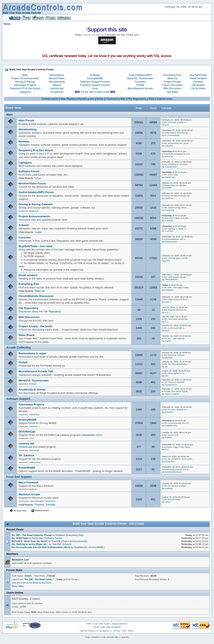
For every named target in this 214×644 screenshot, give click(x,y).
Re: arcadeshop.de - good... (177, 143)
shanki (168, 341)
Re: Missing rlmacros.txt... (176, 310)
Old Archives (198, 88)
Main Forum (26, 120)
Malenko (169, 146)
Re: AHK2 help (171, 175)
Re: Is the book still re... (175, 328)
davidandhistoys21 (173, 472)
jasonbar (169, 358)
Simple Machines (120, 624)
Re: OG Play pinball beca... (177, 364)
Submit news (164, 99)
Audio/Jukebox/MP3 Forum (36, 192)
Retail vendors (28, 275)
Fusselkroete (171, 167)
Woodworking (57, 82)
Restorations (57, 75)
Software (95, 75)
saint (167, 330)
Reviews (198, 82)
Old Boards (198, 85)
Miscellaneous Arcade (140, 88)
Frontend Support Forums (95, 85)
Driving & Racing (25, 82)
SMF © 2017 (105, 624)
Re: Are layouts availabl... (176, 486)
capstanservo (171, 385)
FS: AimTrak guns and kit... (176, 258)
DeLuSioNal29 (37, 501)
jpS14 (167, 261)
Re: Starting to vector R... (176, 229)
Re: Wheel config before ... (176, 208)
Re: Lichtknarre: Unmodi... (176, 164)
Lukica (168, 502)
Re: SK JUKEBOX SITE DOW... (179, 459)
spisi (167, 125)
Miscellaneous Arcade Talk (36, 371)
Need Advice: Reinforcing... (177, 133)
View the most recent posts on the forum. (32, 583)
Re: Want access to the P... (176, 299)
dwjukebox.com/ (92, 435)
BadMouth (34, 211)
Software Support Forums (95, 82)
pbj (166, 367)
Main (25, 75)
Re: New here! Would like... (177, 319)
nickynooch (50, 501)
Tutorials (50, 505)
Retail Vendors (198, 78)
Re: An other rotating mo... (176, 409)
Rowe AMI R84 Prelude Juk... (178, 196)
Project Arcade (172, 82)
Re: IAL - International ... (175, 338)
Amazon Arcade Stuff (94, 35)
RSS (152, 99)
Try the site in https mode (95, 92)
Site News (172, 92)
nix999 (23, 607)
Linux (95, 88)
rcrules (15, 607)
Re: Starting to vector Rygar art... (30, 544)
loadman (33, 489)
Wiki (123, 99)
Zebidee (168, 437)
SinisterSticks (171, 242)
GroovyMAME (95, 78)
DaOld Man (170, 177)
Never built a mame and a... (177, 469)
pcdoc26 (169, 156)
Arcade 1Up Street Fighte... (177, 391)
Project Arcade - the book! (36, 326)
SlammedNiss (171, 279)
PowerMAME (27, 468)
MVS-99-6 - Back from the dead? (30, 541)
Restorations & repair (32, 353)
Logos (38, 232)
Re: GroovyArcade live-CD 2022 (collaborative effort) (41, 547)
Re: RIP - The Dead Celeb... (177, 287)
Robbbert (169, 290)
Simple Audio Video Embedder (107, 627)
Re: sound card (171, 435)
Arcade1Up (57, 92)
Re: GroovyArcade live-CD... (177, 423)
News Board (27, 335)
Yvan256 (169, 221)
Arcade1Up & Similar (32, 389)
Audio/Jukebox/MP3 (140, 75)
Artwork (57, 85)
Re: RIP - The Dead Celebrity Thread (32, 535)
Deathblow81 (171, 426)
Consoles (140, 82)
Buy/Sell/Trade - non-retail (36, 246)
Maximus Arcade (29, 494)
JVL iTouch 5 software (174, 382)
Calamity (33, 426)
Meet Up (172, 78)
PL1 (167, 312)
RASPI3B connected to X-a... (178, 154)
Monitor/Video (57, 78)
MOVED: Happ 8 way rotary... (178, 447)
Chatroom (112, 99)
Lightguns (25, 92)
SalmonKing (35, 462)
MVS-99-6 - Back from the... (177, 218)
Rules (100, 99)
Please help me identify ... (176, 185)
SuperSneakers (172, 394)
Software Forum (29, 171)
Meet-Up (40, 291)
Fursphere (169, 210)
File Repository (137, 99)
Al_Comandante (172, 135)
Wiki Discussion (172, 88)
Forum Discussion (172, 85)
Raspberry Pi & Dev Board (25, 88)
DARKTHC (170, 461)
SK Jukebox (26, 455)
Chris (32, 438)
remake (168, 188)
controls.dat (57, 88)
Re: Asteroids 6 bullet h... (176, 122)
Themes (39, 505)
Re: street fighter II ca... (175, 373)
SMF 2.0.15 (92, 624)
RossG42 (169, 412)
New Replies (68, 99)
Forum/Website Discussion (36, 296)
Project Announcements (25, 78)
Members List (20, 560)
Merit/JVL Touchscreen (140, 78)
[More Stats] (18, 586)
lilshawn (33, 384)
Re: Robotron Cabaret (174, 355)
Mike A (168, 302)
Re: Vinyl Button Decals (175, 277)
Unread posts (50, 99)
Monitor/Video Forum (32, 183)
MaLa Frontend (28, 482)
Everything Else (173, 75)
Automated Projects (25, 85)
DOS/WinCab (27, 432)
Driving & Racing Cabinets (36, 204)
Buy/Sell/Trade (198, 75)
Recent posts (86, 99)
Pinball (140, 85)
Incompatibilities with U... (176, 239)
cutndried (169, 198)
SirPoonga (34, 450)
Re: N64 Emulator (172, 499)
